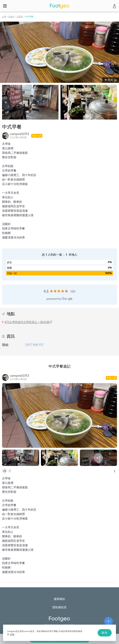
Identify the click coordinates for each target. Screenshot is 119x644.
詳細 (12, 634)
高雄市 (11, 17)
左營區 (20, 17)
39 (73, 291)
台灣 (4, 17)
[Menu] (5, 6)
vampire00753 (19, 134)
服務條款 (59, 599)
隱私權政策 (59, 607)
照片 (109, 80)
